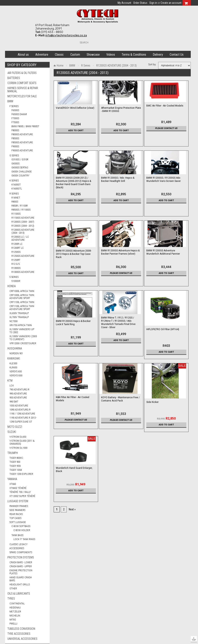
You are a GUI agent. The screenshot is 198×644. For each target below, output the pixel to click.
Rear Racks (16, 514)
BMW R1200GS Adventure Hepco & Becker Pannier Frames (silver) (120, 252)
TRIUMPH (13, 453)
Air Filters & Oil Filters (22, 73)
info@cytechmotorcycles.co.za (66, 35)
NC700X (14, 321)
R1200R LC (17, 244)
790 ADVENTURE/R (19, 390)
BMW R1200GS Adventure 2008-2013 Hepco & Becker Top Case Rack (74, 254)
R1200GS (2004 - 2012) (23, 226)
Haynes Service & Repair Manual (23, 90)
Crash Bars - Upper (21, 566)
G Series (14, 155)
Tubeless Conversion (21, 629)
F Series (14, 106)
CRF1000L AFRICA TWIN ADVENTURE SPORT (22, 297)
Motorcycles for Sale (22, 96)
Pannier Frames (19, 506)
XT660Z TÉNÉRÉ (18, 488)
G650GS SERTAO (20, 167)
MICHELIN (15, 616)
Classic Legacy (18, 544)
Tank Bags (17, 535)
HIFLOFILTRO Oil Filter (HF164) (163, 329)
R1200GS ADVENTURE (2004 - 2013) (23, 231)
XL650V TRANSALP (19, 313)
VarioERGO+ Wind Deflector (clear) (75, 108)
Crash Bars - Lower (21, 562)
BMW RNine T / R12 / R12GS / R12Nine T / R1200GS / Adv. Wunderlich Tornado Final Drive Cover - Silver (118, 323)
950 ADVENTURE (18, 398)
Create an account (171, 3)
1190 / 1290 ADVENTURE (22, 414)
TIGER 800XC (16, 458)
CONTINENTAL (17, 604)
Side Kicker (152, 402)
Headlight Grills (20, 584)
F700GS (15, 118)
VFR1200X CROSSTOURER (23, 343)
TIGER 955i (15, 466)
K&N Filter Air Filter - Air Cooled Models (73, 399)
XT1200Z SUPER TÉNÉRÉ (22, 496)
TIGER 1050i (16, 470)
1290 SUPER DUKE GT (21, 422)
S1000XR (16, 281)
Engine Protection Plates (21, 572)
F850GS (15, 138)
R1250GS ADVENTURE (23, 256)
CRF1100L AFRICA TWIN (22, 302)
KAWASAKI (14, 358)
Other (13, 588)
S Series (14, 277)
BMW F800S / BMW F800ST (25, 126)
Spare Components (21, 552)
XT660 (13, 484)
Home (10, 54)
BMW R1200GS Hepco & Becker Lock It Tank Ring (73, 323)
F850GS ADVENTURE (22, 142)
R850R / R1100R (20, 206)
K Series (14, 181)
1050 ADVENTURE (19, 406)
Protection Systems (21, 557)
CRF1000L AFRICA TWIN (22, 291)
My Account (124, 3)
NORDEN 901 (16, 353)
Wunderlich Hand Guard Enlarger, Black (74, 470)
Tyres (11, 599)
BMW (10, 101)
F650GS (15, 110)
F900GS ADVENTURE (22, 150)
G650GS (15, 163)
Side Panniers (17, 510)
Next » (72, 509)
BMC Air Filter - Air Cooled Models (165, 106)
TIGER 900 (15, 462)
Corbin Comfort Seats (22, 83)
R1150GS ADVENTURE (23, 218)
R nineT (16, 198)
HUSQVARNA (15, 348)
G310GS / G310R (20, 159)
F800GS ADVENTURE (22, 134)
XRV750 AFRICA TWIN (21, 325)
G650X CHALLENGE (22, 171)
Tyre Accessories (19, 634)
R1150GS (16, 214)
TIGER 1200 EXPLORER (21, 474)
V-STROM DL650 (18, 437)
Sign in (153, 3)
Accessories (17, 548)
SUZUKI (12, 432)
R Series (14, 194)
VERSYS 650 (16, 371)
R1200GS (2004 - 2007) (23, 222)
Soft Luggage (18, 522)
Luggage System (18, 501)
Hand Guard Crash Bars (21, 579)
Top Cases (15, 518)
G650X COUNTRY (20, 176)
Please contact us (166, 128)
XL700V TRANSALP (19, 317)
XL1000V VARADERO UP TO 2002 (22, 331)
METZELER (15, 612)
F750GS (15, 122)
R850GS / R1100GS (21, 210)
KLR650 (13, 367)
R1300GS (16, 268)
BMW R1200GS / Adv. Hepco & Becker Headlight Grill (118, 179)
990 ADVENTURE (18, 394)
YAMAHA (12, 479)
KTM (10, 381)
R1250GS (16, 252)
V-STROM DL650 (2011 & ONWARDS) (22, 442)
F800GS (15, 130)
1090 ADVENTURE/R (20, 410)
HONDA (12, 286)
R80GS (15, 202)
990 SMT (14, 402)
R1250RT (16, 260)
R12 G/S (16, 264)
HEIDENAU (15, 608)
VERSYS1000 (16, 375)
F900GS (15, 146)
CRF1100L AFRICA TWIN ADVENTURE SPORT (22, 308)
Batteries (14, 78)
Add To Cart (76, 130)
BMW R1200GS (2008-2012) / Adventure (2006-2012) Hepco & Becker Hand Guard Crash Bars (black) (73, 183)
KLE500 (13, 363)
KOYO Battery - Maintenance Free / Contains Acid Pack (120, 399)
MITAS (13, 620)
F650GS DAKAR (19, 114)
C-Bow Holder (22, 530)
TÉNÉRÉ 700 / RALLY (20, 492)
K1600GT (16, 185)
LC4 (11, 385)
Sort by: (152, 64)
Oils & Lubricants (19, 594)
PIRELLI (13, 624)
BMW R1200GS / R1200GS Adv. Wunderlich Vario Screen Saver (164, 179)
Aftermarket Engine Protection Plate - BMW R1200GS (121, 110)
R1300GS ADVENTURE (23, 272)
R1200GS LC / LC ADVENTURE (20, 238)
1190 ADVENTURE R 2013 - (23, 418)
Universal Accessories (22, 639)
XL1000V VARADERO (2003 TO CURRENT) (23, 338)
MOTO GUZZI (15, 427)
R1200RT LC (18, 248)
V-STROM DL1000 (18, 448)
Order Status (140, 3)
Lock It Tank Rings (24, 539)
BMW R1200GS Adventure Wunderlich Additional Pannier (163, 252)
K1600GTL (17, 189)
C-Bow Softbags (21, 526)
